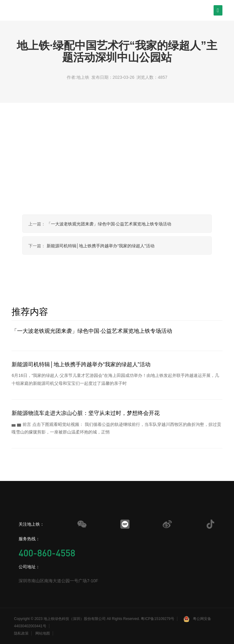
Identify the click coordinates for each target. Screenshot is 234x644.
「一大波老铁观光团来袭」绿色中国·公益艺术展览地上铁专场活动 (109, 224)
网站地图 (43, 633)
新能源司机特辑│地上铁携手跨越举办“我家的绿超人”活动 (101, 246)
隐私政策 (21, 633)
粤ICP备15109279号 (157, 619)
